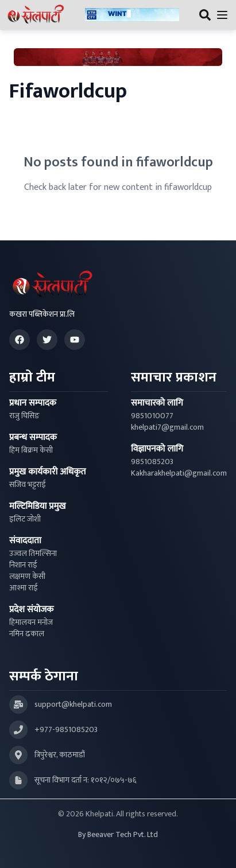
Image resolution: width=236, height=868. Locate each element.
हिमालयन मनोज (31, 622)
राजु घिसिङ (24, 416)
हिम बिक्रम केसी (31, 450)
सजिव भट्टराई (28, 485)
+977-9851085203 (66, 730)
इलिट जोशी (25, 519)
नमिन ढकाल (27, 634)
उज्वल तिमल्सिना (33, 554)
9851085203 (152, 462)
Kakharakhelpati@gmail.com (179, 473)
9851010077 (152, 416)
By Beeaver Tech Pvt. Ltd (118, 835)
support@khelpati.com (73, 704)
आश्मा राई (24, 588)
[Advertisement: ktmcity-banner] (132, 15)
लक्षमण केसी (27, 577)
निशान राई (23, 565)
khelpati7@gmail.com (167, 427)
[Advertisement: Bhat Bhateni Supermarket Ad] (118, 57)
